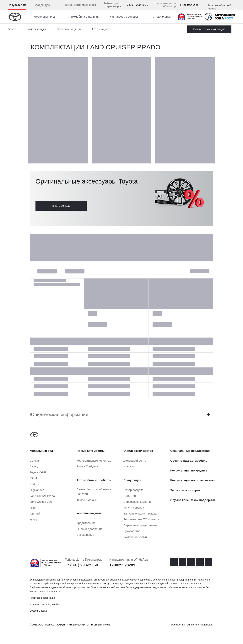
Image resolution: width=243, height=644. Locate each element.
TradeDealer (207, 625)
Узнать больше (61, 206)
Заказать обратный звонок (220, 7)
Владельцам (42, 5)
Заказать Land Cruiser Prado (209, 29)
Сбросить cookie (38, 611)
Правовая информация (43, 598)
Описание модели (69, 29)
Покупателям (17, 5)
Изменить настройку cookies (45, 604)
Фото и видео (100, 29)
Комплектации (36, 29)
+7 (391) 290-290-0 (137, 5)
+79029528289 (189, 5)
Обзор (12, 29)
